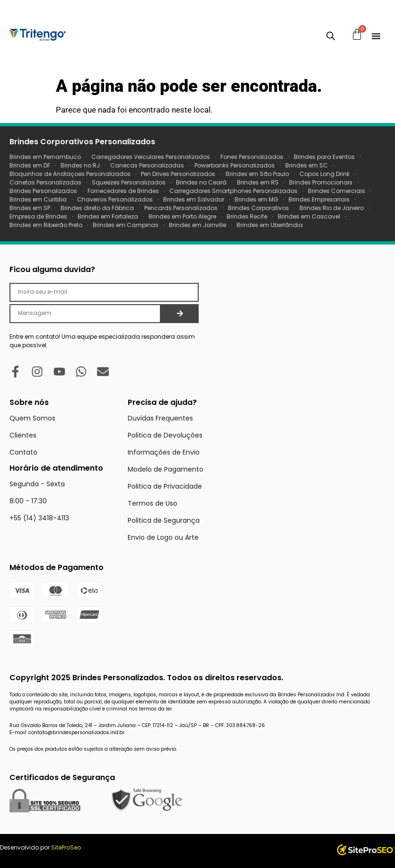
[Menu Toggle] (376, 36)
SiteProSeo (66, 847)
